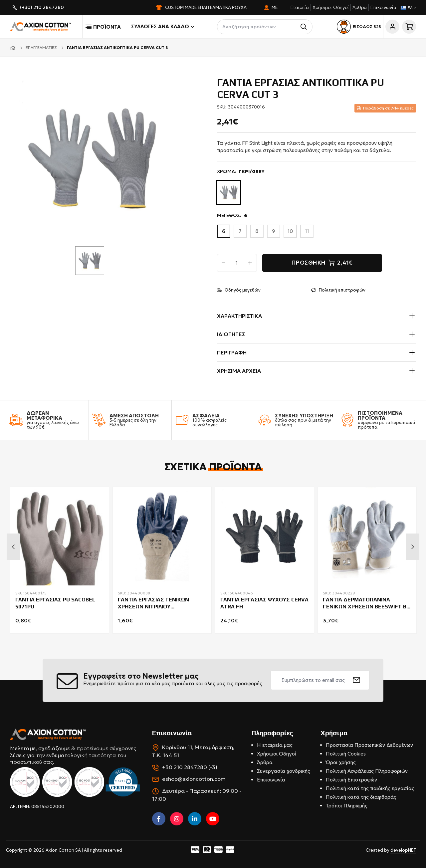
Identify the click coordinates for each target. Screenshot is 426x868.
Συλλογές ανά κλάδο (163, 27)
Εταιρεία (300, 7)
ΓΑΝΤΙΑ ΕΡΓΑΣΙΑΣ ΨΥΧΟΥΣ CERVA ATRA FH (264, 603)
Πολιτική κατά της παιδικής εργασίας (370, 788)
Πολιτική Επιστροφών (351, 780)
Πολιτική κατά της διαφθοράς (361, 797)
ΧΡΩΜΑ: (241, 172)
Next (413, 547)
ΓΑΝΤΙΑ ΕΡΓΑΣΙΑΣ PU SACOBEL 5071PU (55, 603)
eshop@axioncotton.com (194, 779)
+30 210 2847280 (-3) (190, 767)
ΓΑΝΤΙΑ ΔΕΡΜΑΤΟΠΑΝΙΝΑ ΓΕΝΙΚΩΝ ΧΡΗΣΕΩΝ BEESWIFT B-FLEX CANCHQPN (366, 603)
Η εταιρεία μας (275, 745)
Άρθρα (360, 7)
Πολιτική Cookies (346, 754)
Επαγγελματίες (41, 47)
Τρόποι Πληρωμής (347, 806)
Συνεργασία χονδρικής (284, 771)
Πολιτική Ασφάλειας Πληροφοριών (367, 771)
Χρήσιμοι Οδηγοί (331, 7)
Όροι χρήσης (341, 762)
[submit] (357, 680)
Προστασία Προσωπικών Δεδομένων (369, 745)
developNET (403, 850)
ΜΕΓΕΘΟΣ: (232, 216)
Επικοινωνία (383, 7)
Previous (13, 547)
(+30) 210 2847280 (42, 7)
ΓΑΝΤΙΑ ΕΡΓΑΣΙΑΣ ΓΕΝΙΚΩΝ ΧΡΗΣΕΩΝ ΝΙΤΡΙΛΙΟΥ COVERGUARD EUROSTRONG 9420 (161, 603)
